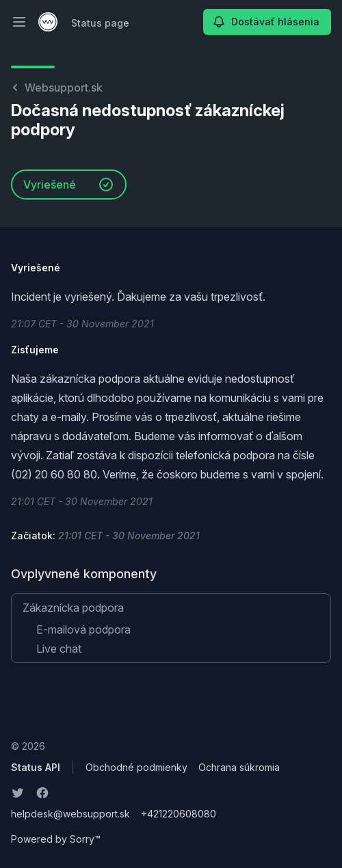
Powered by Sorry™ (56, 839)
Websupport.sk (57, 87)
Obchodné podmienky (136, 767)
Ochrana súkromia (239, 767)
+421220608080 (179, 814)
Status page (100, 23)
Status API (36, 767)
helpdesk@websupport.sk (70, 814)
